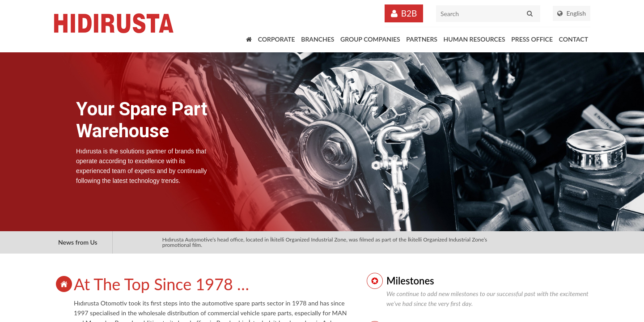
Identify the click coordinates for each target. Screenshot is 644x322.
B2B (409, 13)
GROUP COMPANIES (370, 39)
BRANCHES (318, 39)
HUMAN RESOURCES (475, 39)
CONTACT (574, 39)
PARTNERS (422, 39)
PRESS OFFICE (532, 39)
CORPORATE (277, 39)
